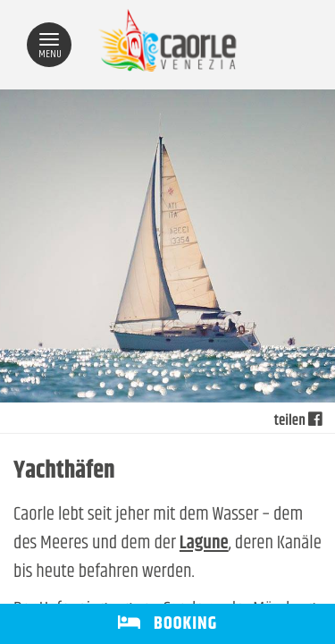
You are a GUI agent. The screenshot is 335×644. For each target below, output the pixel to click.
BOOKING (167, 624)
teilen (298, 421)
